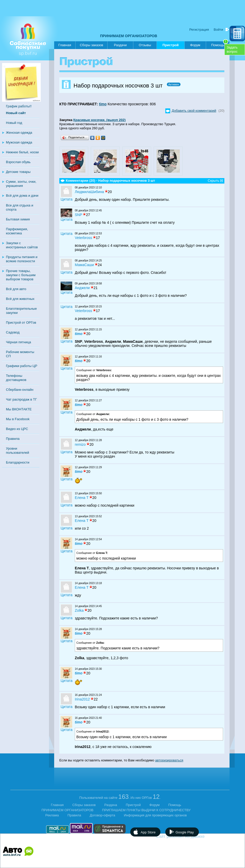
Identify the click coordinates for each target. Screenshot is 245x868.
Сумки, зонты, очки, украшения (21, 184)
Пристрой (171, 46)
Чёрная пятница (18, 342)
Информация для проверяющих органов (155, 815)
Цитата (67, 199)
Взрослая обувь (18, 162)
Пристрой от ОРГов (21, 322)
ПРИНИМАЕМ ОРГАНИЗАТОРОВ (129, 36)
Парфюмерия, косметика (17, 231)
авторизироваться (169, 760)
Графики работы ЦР (22, 366)
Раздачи (120, 45)
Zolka (79, 610)
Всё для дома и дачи (22, 196)
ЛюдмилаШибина (89, 192)
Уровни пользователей (18, 451)
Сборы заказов (91, 45)
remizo (80, 444)
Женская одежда (19, 133)
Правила (13, 439)
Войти (218, 30)
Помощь (220, 44)
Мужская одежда (19, 142)
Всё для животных (20, 299)
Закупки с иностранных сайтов (22, 245)
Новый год (14, 123)
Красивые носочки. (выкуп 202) (99, 120)
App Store (148, 832)
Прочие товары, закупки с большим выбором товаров (21, 275)
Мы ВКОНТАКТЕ (19, 409)
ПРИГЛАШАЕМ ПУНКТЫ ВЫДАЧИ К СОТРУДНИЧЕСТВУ (146, 810)
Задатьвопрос (232, 49)
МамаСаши (84, 265)
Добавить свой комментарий (194, 111)
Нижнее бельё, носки (22, 152)
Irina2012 (82, 699)
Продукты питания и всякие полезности (22, 259)
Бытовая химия (18, 219)
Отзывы (145, 45)
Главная (65, 45)
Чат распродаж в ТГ (21, 399)
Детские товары (18, 172)
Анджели (82, 288)
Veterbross (83, 238)
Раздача (111, 805)
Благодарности (18, 462)
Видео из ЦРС (17, 429)
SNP (79, 215)
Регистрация (199, 30)
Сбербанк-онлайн (20, 390)
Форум (195, 45)
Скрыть (214, 181)
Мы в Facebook (18, 419)
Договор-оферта (103, 815)
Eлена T (82, 498)
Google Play (185, 832)
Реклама (52, 815)
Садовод (13, 332)
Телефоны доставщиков (16, 378)
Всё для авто (16, 289)
